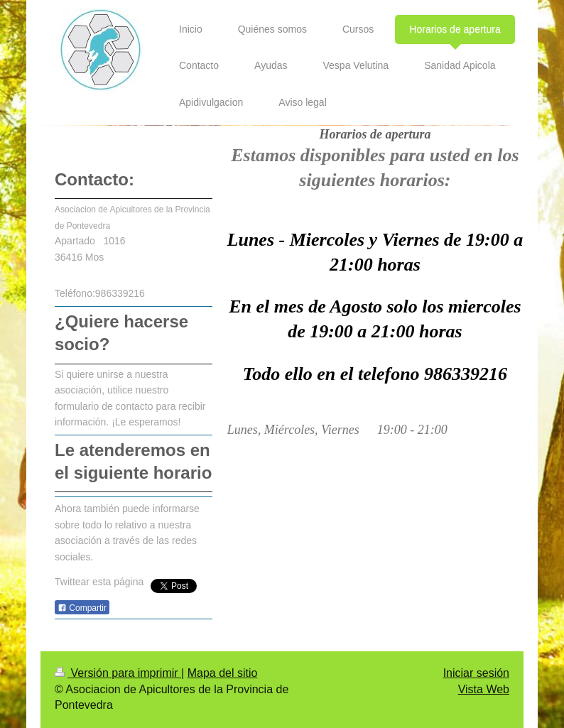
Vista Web (484, 689)
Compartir (82, 608)
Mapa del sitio (223, 673)
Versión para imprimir (118, 673)
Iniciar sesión (476, 673)
